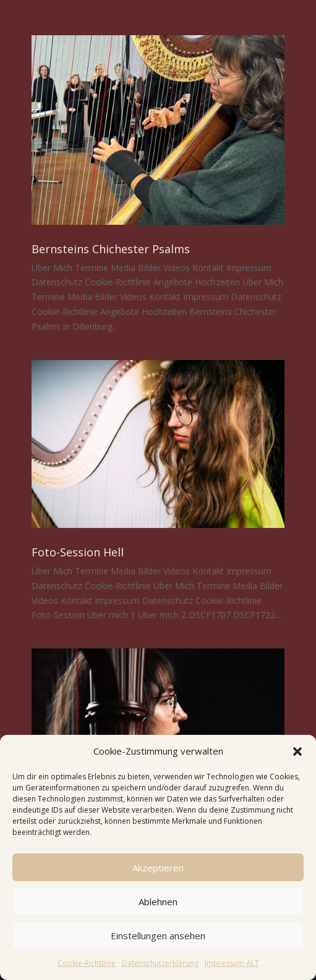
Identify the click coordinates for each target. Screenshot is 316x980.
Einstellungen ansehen (158, 936)
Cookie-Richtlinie (87, 963)
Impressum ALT (232, 963)
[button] (297, 752)
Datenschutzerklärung (160, 963)
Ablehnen (158, 902)
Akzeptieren (158, 868)
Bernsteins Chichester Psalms (111, 249)
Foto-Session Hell (78, 552)
